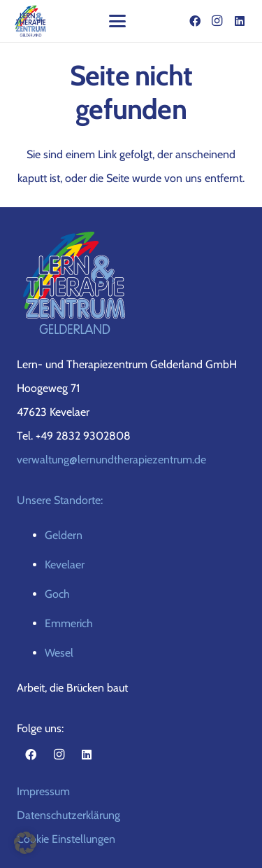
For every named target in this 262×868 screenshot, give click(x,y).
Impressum (43, 791)
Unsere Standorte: (60, 500)
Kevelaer (65, 565)
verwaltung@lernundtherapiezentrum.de (111, 460)
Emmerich (69, 623)
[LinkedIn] (240, 21)
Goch (57, 594)
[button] (117, 21)
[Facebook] (195, 21)
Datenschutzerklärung (68, 815)
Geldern (64, 535)
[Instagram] (217, 21)
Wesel (59, 653)
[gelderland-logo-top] (31, 21)
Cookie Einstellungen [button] (66, 839)
